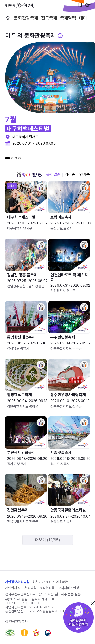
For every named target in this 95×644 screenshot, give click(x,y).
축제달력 (68, 18)
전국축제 (49, 18)
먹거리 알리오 (29, 175)
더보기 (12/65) (48, 540)
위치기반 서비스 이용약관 (50, 582)
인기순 (85, 175)
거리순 (70, 175)
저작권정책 (47, 588)
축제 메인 (8, 18)
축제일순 (53, 175)
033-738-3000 (27, 603)
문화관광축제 (26, 18)
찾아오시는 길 (48, 594)
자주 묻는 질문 (71, 594)
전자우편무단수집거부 (20, 594)
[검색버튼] (87, 5)
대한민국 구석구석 (20, 6)
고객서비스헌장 (68, 588)
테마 (83, 18)
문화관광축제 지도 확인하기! (79, 618)
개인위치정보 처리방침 (21, 588)
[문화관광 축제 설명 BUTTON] (60, 36)
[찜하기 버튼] (80, 5)
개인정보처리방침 (17, 582)
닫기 (93, 603)
